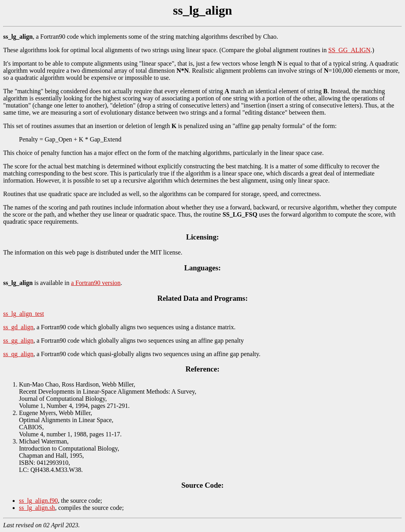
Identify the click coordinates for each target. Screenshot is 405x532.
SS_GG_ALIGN (349, 50)
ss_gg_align (18, 341)
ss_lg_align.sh (37, 508)
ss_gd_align (18, 327)
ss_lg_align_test (24, 314)
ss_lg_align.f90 (38, 501)
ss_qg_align (18, 354)
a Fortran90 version (96, 283)
